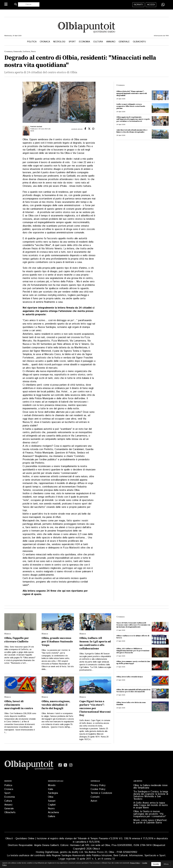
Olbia (51, 797)
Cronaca (45, 42)
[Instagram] (71, 765)
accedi (151, 5)
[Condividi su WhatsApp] (163, 5)
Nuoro (51, 809)
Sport (72, 42)
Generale (124, 42)
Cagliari (52, 805)
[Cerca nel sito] (29, 4)
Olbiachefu (139, 42)
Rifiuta (166, 864)
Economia (84, 42)
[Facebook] (60, 765)
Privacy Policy (98, 785)
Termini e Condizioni (101, 793)
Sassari (52, 801)
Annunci (111, 42)
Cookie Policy (98, 789)
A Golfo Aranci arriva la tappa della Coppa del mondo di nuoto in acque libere (151, 805)
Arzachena (53, 812)
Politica (32, 42)
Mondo (52, 785)
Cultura (98, 42)
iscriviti (138, 5)
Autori (94, 801)
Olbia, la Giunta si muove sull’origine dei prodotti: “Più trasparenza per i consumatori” (150, 814)
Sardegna (53, 793)
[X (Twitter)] (65, 765)
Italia (50, 789)
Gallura (51, 816)
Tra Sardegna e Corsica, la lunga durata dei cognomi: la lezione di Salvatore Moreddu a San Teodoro (151, 795)
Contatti (95, 797)
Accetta (156, 864)
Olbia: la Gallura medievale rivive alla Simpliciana (150, 787)
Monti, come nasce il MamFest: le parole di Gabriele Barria (150, 822)
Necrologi (59, 42)
